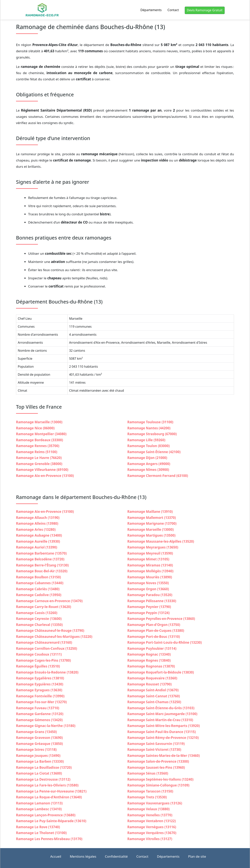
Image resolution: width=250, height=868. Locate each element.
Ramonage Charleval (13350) (39, 625)
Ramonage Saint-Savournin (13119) (156, 744)
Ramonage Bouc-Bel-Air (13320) (42, 571)
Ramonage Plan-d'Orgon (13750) (154, 625)
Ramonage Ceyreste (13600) (39, 619)
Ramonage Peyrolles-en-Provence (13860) (161, 619)
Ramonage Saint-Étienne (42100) (154, 452)
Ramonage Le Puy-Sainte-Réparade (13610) (51, 821)
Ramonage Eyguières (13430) (40, 684)
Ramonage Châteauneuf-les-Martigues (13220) (54, 637)
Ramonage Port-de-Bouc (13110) (154, 637)
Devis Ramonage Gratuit (205, 10)
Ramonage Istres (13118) (36, 750)
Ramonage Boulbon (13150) (38, 577)
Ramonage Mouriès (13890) (150, 577)
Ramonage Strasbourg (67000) (152, 434)
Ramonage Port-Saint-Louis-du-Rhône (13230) (165, 642)
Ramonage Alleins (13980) (37, 523)
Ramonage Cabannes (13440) (40, 583)
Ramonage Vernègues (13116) (152, 827)
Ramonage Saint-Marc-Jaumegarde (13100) (162, 714)
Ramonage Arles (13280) (36, 529)
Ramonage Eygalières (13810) (40, 678)
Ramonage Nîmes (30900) (148, 470)
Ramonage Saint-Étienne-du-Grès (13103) (161, 708)
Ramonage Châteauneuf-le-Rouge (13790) (50, 631)
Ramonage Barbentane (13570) (41, 553)
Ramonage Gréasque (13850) (39, 744)
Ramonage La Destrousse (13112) (43, 779)
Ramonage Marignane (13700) (152, 523)
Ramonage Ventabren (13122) (152, 821)
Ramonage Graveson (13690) (39, 738)
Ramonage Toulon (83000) (149, 446)
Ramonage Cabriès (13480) (38, 589)
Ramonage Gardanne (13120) (40, 714)
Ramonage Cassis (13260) (37, 613)
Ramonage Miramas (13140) (150, 565)
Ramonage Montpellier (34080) (41, 434)
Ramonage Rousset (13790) (150, 684)
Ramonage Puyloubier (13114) (152, 648)
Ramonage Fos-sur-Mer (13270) (41, 702)
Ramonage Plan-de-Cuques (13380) (156, 631)
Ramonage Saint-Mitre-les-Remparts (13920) (164, 726)
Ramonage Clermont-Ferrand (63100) (158, 476)
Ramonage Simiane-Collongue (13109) (158, 785)
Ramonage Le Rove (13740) (38, 827)
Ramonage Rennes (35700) (38, 446)
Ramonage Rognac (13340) (149, 654)
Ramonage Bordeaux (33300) (40, 440)
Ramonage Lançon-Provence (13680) (46, 815)
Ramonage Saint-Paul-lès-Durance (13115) (162, 732)
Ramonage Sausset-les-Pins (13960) (156, 767)
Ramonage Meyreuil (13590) (150, 553)
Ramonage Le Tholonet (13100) (41, 833)
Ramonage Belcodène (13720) (40, 559)
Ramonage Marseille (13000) (39, 422)
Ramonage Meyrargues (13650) (153, 547)
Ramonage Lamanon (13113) (39, 803)
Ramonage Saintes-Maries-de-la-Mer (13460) (164, 756)
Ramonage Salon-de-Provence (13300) (158, 761)
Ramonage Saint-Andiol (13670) (153, 690)
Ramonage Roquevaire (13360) (152, 678)
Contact (173, 10)
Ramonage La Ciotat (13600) (39, 773)
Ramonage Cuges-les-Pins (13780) (43, 660)
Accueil (56, 856)
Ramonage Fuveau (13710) (38, 708)
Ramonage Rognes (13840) (149, 660)
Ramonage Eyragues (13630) (39, 690)
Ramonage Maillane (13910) (150, 512)
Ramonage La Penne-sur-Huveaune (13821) (51, 791)
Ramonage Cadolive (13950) (39, 595)
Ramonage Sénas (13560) (148, 773)
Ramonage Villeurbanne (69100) (42, 470)
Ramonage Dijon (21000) (147, 458)
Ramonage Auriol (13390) (37, 547)
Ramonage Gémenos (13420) (39, 720)
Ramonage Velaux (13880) (149, 809)
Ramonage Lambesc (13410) (39, 809)
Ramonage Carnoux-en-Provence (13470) (49, 601)
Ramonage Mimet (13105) (148, 559)
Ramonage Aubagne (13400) (39, 535)
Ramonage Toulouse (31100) (150, 422)
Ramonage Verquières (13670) (152, 833)
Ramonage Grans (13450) (36, 732)
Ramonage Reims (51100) (37, 452)
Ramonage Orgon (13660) (148, 589)
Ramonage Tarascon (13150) (150, 791)
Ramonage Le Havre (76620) (39, 458)
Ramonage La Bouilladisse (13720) (44, 767)
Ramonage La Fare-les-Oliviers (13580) (47, 785)
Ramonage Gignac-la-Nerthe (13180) (46, 726)
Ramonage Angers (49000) (149, 464)
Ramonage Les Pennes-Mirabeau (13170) (49, 839)
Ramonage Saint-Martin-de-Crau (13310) (160, 720)
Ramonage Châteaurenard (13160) (44, 642)
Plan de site (197, 856)
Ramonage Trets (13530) (147, 797)
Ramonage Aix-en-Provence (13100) (45, 476)
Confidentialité (116, 856)
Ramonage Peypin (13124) (149, 613)
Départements (151, 10)
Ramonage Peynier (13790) (149, 607)
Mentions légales (83, 856)
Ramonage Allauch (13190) (38, 518)
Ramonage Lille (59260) (146, 440)
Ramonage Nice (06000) (35, 428)
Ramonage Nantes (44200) (149, 428)
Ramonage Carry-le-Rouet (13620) (44, 607)
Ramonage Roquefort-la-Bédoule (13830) (161, 672)
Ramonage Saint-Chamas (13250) (154, 702)
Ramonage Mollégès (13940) (150, 571)
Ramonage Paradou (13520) (150, 595)
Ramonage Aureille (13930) (38, 541)
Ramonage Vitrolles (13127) (150, 839)
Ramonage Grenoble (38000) (39, 464)
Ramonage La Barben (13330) (40, 761)
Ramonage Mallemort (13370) (152, 518)
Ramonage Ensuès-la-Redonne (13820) (47, 672)
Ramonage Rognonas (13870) (151, 666)
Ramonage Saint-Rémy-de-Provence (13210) (163, 738)
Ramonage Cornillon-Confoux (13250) (47, 648)
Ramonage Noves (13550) (148, 583)
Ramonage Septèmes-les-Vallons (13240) (160, 779)
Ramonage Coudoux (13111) (39, 654)
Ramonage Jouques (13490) (38, 756)
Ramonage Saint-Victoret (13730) (154, 750)
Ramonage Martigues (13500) (151, 535)
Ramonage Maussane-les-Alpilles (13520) (161, 541)
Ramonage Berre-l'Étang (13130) (42, 565)
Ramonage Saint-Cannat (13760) (154, 696)
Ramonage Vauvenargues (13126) (155, 803)
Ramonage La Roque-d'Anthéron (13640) (49, 797)
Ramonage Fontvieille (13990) (40, 696)
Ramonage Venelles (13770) (150, 815)
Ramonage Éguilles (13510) (38, 666)
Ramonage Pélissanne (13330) (152, 601)
